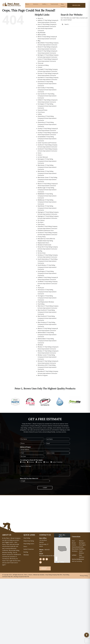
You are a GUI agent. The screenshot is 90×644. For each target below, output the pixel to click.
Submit (45, 488)
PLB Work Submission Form (46, 230)
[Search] (63, 24)
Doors (47, 462)
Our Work (41, 222)
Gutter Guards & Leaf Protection (47, 143)
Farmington (82, 545)
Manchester (75, 549)
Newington (82, 549)
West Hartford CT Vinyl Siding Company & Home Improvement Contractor (47, 312)
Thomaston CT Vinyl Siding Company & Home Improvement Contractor (47, 292)
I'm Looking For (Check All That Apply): (32, 460)
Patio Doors (41, 224)
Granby (81, 547)
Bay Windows (42, 33)
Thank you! (41, 288)
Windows (40, 345)
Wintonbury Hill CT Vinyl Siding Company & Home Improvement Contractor (47, 367)
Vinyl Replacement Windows (46, 302)
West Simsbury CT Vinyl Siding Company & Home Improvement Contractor (47, 324)
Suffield (74, 555)
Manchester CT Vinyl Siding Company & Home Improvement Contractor (47, 167)
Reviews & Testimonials (44, 245)
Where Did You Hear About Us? (30, 478)
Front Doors (41, 112)
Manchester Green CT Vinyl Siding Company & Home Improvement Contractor (47, 180)
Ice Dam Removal (43, 157)
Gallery (40, 114)
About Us (40, 18)
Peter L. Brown (28, 575)
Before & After (42, 35)
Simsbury (75, 551)
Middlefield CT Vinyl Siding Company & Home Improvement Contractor (47, 196)
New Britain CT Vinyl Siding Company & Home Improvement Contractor (47, 208)
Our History (41, 220)
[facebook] (40, 559)
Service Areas (42, 253)
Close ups (41, 63)
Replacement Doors (43, 243)
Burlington (82, 543)
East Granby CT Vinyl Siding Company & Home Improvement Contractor (47, 90)
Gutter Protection (57, 462)
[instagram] (44, 559)
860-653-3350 (76, 5)
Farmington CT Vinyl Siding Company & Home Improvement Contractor (47, 106)
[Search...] (74, 24)
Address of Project (26, 447)
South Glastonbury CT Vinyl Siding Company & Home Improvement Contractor (48, 261)
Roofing (40, 251)
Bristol (74, 543)
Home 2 (40, 155)
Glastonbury (76, 547)
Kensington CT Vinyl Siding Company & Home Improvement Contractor (47, 161)
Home (39, 153)
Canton (74, 545)
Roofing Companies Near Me (21, 577)
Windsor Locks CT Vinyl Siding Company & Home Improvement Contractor (47, 357)
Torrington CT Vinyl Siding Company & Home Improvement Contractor (47, 298)
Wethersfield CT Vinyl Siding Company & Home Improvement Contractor (47, 335)
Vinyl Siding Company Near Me (54, 575)
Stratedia (42, 575)
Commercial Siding (43, 65)
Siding (24, 462)
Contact (40, 67)
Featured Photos (43, 110)
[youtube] (47, 559)
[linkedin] (40, 562)
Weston (81, 541)
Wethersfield (76, 559)
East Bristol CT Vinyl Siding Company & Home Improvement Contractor (47, 84)
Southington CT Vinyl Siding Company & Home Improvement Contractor (47, 273)
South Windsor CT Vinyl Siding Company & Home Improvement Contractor (47, 267)
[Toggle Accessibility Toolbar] (87, 635)
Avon (73, 541)
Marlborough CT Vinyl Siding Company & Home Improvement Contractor (47, 190)
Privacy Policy (42, 237)
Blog (39, 41)
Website (36, 575)
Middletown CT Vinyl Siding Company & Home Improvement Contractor (47, 202)
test (39, 286)
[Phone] (32, 443)
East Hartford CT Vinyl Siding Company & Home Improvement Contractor (47, 96)
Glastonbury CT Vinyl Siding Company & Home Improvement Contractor (47, 118)
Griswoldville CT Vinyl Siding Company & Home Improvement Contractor (47, 139)
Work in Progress (43, 375)
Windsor (82, 559)
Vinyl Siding (41, 304)
